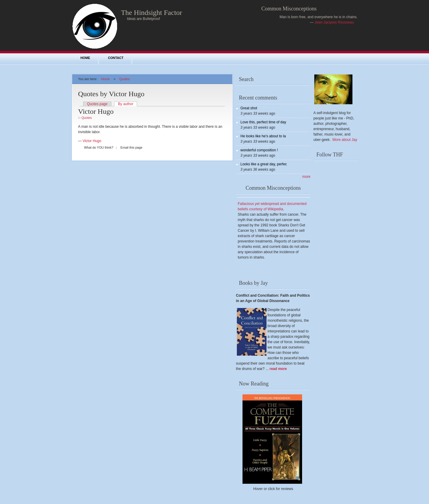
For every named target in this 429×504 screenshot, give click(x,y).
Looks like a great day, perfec (264, 164)
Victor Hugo (96, 111)
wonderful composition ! (259, 150)
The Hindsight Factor (151, 13)
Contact (116, 58)
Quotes (124, 79)
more (306, 177)
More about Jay (345, 140)
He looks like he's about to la (263, 136)
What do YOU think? (99, 147)
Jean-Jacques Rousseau (334, 22)
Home (85, 58)
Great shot (249, 108)
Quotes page (97, 104)
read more (278, 369)
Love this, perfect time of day (263, 122)
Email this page (131, 147)
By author (126, 104)
